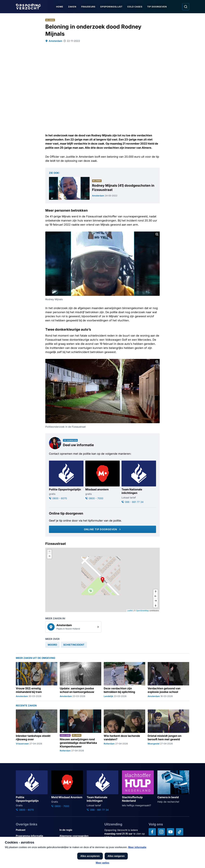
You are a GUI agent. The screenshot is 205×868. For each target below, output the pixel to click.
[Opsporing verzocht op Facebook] (152, 832)
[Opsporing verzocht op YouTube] (170, 832)
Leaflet (130, 611)
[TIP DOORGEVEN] (183, 861)
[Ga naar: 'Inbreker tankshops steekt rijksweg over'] (37, 731)
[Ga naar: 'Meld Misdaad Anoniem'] (67, 789)
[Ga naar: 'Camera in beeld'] (173, 787)
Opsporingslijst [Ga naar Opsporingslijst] (111, 7)
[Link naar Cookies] (80, 842)
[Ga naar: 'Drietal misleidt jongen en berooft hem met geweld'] (168, 731)
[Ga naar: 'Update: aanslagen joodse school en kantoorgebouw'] (81, 680)
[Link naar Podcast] (36, 830)
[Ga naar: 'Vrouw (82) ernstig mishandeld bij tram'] (37, 680)
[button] (102, 580)
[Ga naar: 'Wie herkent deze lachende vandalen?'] (124, 731)
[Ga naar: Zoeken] (186, 7)
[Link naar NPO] (111, 858)
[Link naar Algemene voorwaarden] (80, 836)
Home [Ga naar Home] (60, 7)
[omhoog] (156, 592)
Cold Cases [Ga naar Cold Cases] (135, 7)
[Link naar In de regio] (80, 830)
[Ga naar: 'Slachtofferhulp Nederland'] (138, 789)
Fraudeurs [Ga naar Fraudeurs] (88, 7)
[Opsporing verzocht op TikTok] (180, 832)
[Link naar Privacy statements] (36, 842)
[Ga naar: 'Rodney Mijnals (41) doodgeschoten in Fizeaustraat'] (102, 188)
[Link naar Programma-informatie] (36, 836)
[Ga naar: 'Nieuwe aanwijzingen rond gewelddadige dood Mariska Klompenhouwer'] (81, 731)
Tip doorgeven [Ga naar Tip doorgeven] (157, 7)
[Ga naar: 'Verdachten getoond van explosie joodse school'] (168, 680)
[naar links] (156, 596)
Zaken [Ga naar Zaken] (72, 7)
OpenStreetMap (142, 611)
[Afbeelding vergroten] (157, 234)
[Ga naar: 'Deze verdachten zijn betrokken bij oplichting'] (124, 680)
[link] (73, 627)
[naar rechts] (156, 601)
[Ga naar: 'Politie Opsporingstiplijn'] (66, 480)
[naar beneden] (156, 605)
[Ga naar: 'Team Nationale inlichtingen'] (139, 482)
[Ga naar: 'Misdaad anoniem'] (103, 480)
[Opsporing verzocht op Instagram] (161, 832)
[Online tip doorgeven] (102, 529)
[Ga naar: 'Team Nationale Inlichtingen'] (103, 791)
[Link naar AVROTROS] (94, 858)
